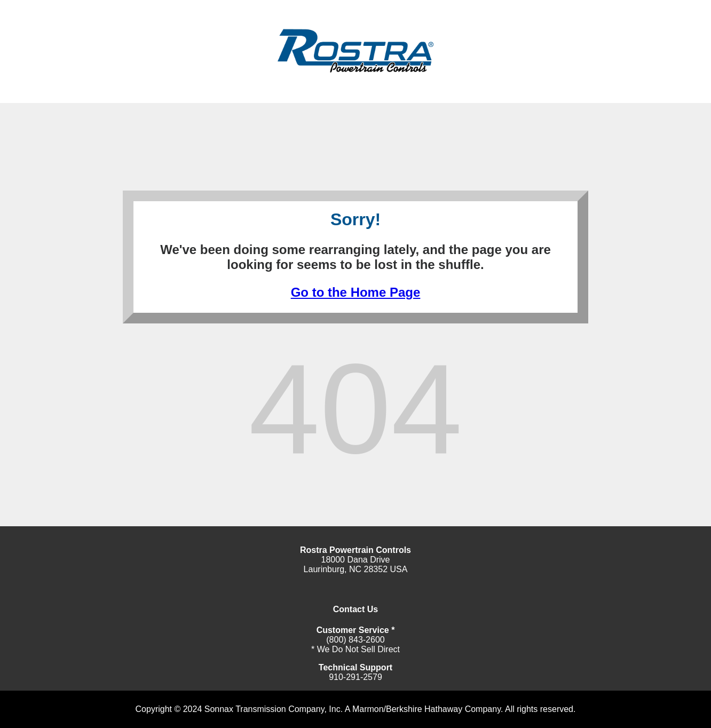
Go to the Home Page (356, 292)
